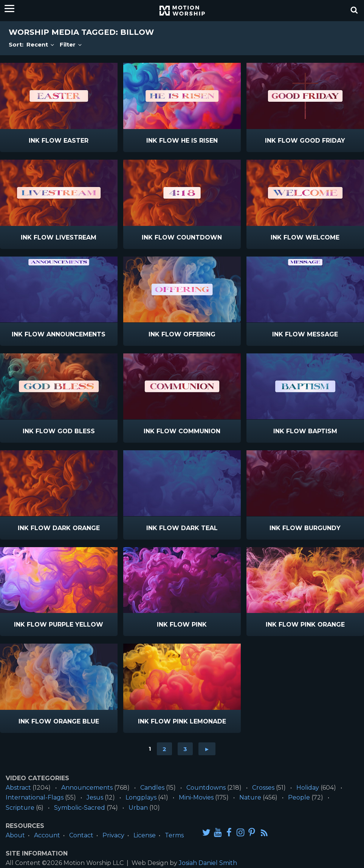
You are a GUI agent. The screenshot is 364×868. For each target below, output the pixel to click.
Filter (71, 44)
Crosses (263, 788)
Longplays (141, 797)
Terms (174, 835)
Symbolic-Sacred (80, 808)
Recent (41, 44)
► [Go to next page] (207, 749)
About (15, 835)
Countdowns (206, 788)
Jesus (95, 797)
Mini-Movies (196, 797)
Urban (138, 808)
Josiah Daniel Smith (208, 863)
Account (47, 835)
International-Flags (35, 797)
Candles (152, 788)
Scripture (20, 808)
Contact (81, 835)
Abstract (18, 788)
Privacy (113, 835)
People (299, 797)
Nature (250, 797)
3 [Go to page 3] (185, 749)
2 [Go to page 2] (164, 749)
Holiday (308, 788)
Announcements (87, 788)
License (145, 835)
